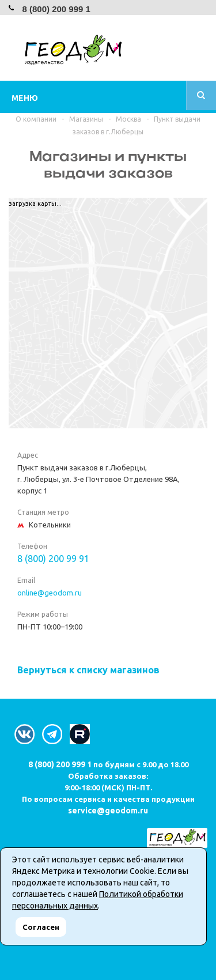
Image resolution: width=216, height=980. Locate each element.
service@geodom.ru (108, 811)
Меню (25, 98)
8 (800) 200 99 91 (53, 559)
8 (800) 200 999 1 (56, 9)
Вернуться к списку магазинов (88, 670)
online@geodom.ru (50, 593)
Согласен (41, 927)
